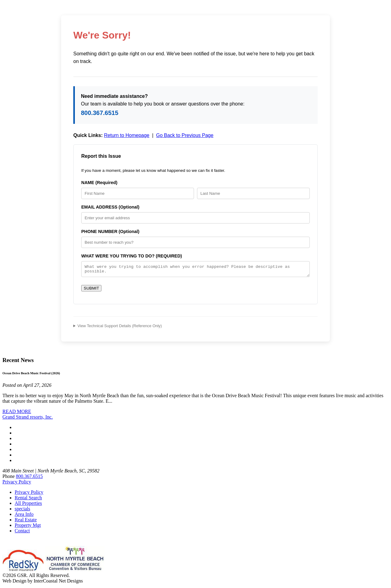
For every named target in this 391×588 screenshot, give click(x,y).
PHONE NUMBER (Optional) (110, 231)
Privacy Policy (17, 484)
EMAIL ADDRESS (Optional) (110, 207)
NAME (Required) (99, 183)
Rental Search (28, 499)
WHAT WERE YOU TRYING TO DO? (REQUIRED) (132, 256)
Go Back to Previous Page (185, 135)
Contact (22, 533)
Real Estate (26, 521)
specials (22, 510)
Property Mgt (28, 527)
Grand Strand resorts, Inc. (28, 419)
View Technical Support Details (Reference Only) (120, 328)
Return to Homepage (127, 135)
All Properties (28, 505)
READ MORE (17, 413)
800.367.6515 (100, 113)
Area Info (24, 516)
